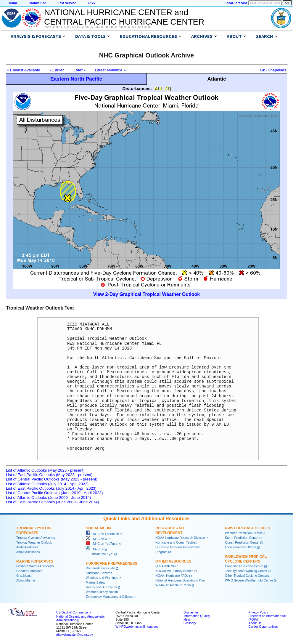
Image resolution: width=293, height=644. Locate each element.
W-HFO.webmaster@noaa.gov (137, 627)
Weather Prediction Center (243, 533)
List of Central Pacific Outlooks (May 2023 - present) (52, 479)
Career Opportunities (263, 627)
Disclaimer (191, 612)
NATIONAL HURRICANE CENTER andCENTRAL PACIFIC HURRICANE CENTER (124, 17)
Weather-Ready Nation (102, 592)
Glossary (190, 623)
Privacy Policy (258, 612)
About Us (255, 623)
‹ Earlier (57, 70)
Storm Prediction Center (242, 538)
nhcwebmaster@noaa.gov (75, 635)
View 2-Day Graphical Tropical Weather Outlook (146, 294)
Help (187, 619)
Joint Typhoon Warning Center (246, 571)
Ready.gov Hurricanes (101, 587)
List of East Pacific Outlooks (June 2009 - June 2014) (52, 502)
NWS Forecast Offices (248, 528)
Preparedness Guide (100, 568)
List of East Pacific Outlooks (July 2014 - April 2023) (51, 488)
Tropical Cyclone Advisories (36, 538)
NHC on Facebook (102, 534)
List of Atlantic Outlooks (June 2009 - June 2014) (48, 498)
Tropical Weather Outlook (34, 542)
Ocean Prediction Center (242, 542)
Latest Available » (110, 70)
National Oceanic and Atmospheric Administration (98, 27)
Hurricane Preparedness (112, 563)
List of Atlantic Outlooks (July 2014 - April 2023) (47, 484)
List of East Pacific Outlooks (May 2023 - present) (49, 475)
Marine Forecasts (35, 561)
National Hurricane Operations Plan (180, 580)
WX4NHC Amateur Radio (173, 585)
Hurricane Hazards (99, 573)
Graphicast (24, 576)
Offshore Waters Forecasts (35, 566)
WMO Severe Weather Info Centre (249, 580)
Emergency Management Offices (109, 597)
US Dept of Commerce (72, 612)
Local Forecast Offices (241, 547)
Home (13, 3)
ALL (158, 88)
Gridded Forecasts (29, 571)
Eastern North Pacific (76, 79)
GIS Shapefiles (273, 70)
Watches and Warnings (102, 578)
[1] (168, 88)
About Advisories (28, 552)
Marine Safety (96, 582)
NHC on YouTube (102, 544)
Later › (79, 70)
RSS (91, 3)
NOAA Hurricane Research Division (180, 538)
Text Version (67, 3)
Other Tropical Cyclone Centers (247, 576)
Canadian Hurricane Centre (244, 566)
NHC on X (96, 539)
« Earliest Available (23, 70)
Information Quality (197, 616)
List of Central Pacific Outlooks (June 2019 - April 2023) (54, 493)
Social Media (99, 528)
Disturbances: (137, 88)
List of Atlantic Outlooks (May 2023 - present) (45, 470)
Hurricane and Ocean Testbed (176, 542)
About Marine (26, 580)
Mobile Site (38, 3)
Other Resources (173, 561)
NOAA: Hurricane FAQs (172, 576)
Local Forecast (236, 3)
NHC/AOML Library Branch (174, 571)
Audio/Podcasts (27, 547)
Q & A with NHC (166, 566)
